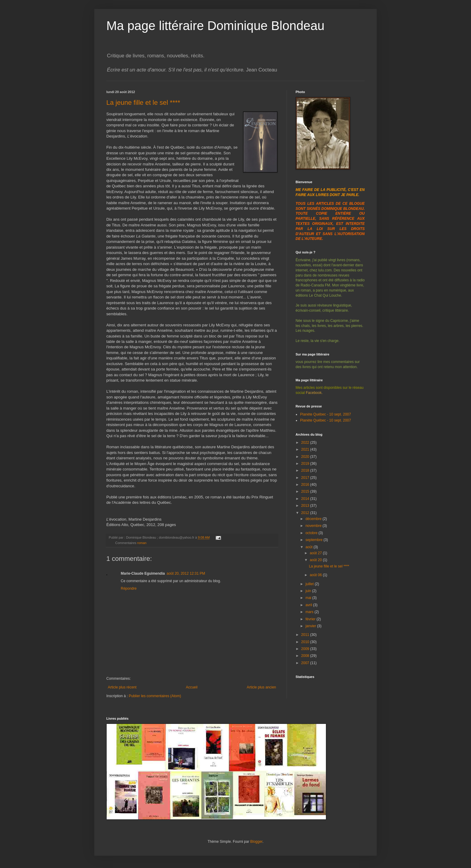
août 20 (316, 560)
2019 (306, 464)
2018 (306, 470)
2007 (306, 663)
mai (309, 598)
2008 (306, 656)
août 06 (316, 575)
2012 (306, 513)
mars (310, 612)
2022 (306, 443)
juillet (310, 584)
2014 (306, 499)
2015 (306, 491)
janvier (311, 626)
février (311, 619)
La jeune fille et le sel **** (143, 103)
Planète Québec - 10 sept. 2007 (325, 414)
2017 (306, 478)
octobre (312, 533)
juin (309, 591)
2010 (306, 642)
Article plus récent (122, 687)
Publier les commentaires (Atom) (155, 696)
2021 (306, 449)
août (310, 547)
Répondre (129, 588)
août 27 (316, 553)
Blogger (256, 842)
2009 (306, 649)
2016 (306, 485)
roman (142, 543)
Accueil (192, 687)
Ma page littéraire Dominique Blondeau (215, 26)
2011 (306, 635)
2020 (306, 457)
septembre (315, 540)
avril (309, 605)
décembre (314, 519)
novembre (314, 526)
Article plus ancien (261, 687)
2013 (306, 506)
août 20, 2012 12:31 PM (186, 573)
